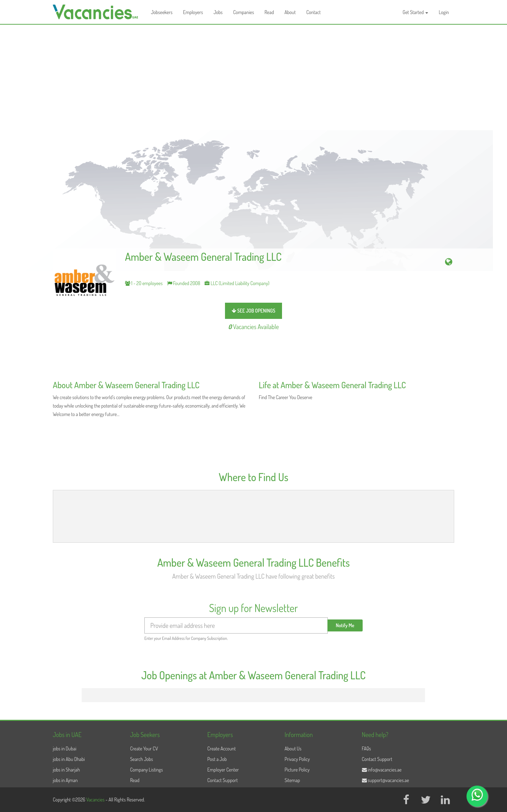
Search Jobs (141, 759)
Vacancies (96, 800)
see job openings (254, 311)
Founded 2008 (184, 283)
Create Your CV (144, 748)
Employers (193, 12)
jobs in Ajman (65, 780)
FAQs (367, 748)
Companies (243, 12)
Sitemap (292, 780)
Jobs (218, 12)
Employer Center (223, 770)
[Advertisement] (254, 77)
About (290, 12)
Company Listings (146, 770)
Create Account (222, 748)
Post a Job (217, 759)
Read (269, 12)
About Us (293, 748)
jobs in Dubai (65, 748)
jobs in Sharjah (66, 770)
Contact (314, 12)
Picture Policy (297, 770)
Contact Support (223, 780)
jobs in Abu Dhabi (69, 759)
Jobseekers (162, 12)
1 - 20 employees (144, 283)
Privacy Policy (297, 759)
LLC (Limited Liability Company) (237, 283)
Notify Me (345, 625)
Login (444, 12)
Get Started (416, 12)
